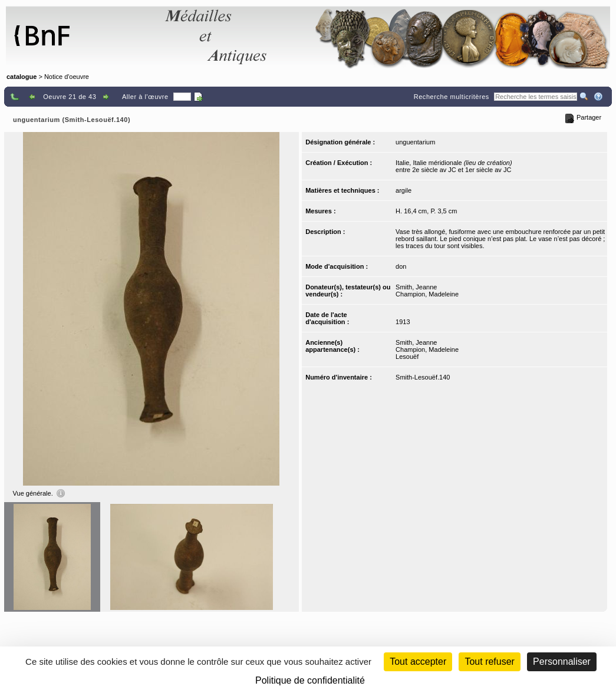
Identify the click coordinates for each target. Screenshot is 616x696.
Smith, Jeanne (416, 287)
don (401, 266)
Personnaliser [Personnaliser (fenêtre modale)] (562, 662)
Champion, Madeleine (427, 294)
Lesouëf (407, 357)
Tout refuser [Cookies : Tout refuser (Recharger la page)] (489, 662)
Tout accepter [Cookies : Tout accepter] (418, 662)
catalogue (22, 77)
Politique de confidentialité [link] (310, 680)
